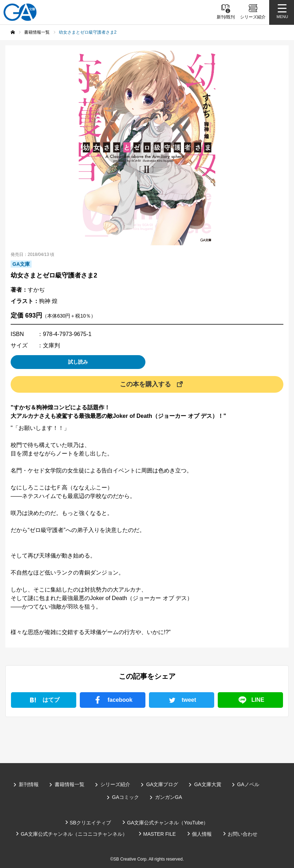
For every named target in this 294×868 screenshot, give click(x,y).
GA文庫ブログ (162, 784)
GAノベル (248, 784)
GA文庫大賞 (207, 784)
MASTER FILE (160, 834)
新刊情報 (29, 784)
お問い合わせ (243, 834)
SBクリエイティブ (91, 823)
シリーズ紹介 (115, 784)
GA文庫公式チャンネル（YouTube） (168, 823)
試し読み (78, 362)
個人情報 (202, 834)
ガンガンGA (168, 797)
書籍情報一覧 (70, 784)
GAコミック (126, 797)
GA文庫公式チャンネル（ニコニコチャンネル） (74, 834)
